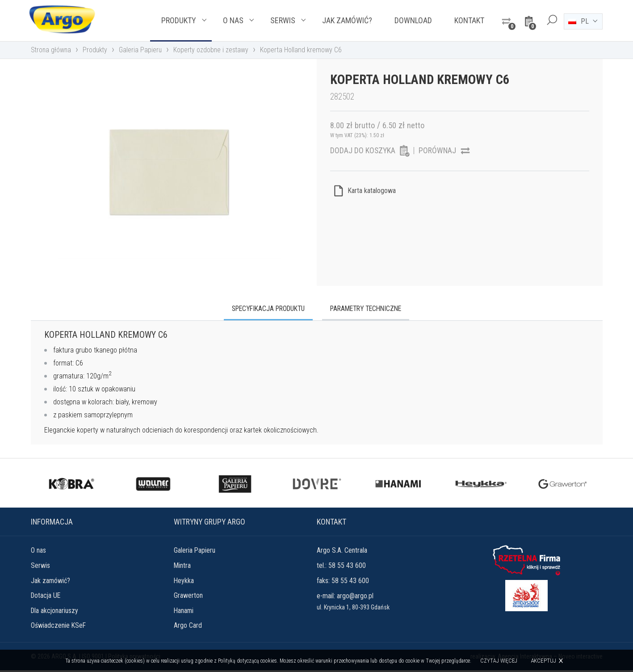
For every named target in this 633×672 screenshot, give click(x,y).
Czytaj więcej (499, 661)
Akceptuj (543, 661)
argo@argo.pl (355, 597)
